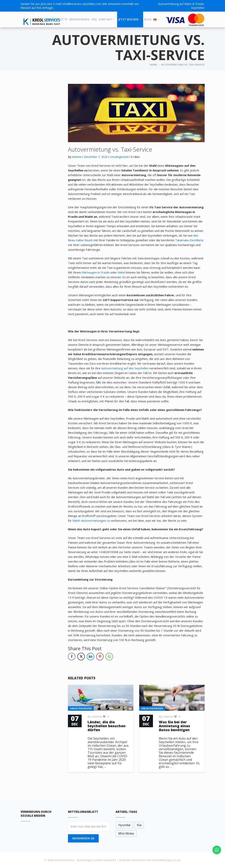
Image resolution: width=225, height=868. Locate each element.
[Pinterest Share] (100, 657)
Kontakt (105, 19)
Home (153, 65)
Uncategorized (119, 157)
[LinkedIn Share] (90, 657)
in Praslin (104, 272)
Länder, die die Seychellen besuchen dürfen (107, 726)
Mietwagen (90, 272)
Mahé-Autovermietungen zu (92, 520)
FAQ (94, 19)
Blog (148, 19)
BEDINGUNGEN (80, 19)
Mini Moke (126, 833)
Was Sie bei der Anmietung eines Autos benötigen (174, 726)
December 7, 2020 (96, 157)
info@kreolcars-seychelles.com (82, 4)
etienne (77, 157)
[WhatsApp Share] (109, 657)
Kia (139, 825)
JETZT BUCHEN (128, 19)
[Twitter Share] (81, 657)
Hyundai (124, 825)
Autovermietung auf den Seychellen (125, 368)
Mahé (122, 272)
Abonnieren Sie (83, 838)
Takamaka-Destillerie (189, 240)
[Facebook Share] (72, 657)
